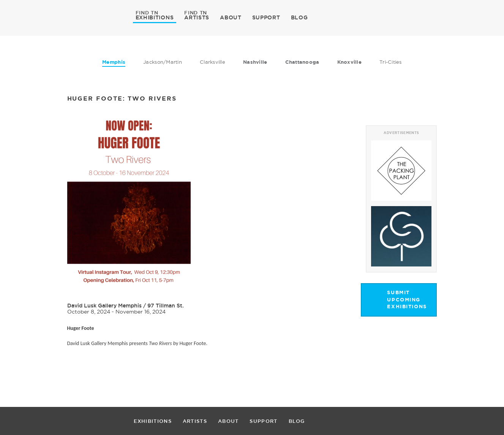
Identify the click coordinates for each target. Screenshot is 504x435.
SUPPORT (266, 17)
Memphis (114, 62)
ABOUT (231, 17)
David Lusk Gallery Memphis (104, 306)
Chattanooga (302, 62)
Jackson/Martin (163, 62)
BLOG (299, 17)
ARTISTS (197, 17)
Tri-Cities (391, 62)
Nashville (255, 62)
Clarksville (213, 62)
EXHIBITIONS (155, 17)
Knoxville (349, 62)
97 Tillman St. (166, 306)
